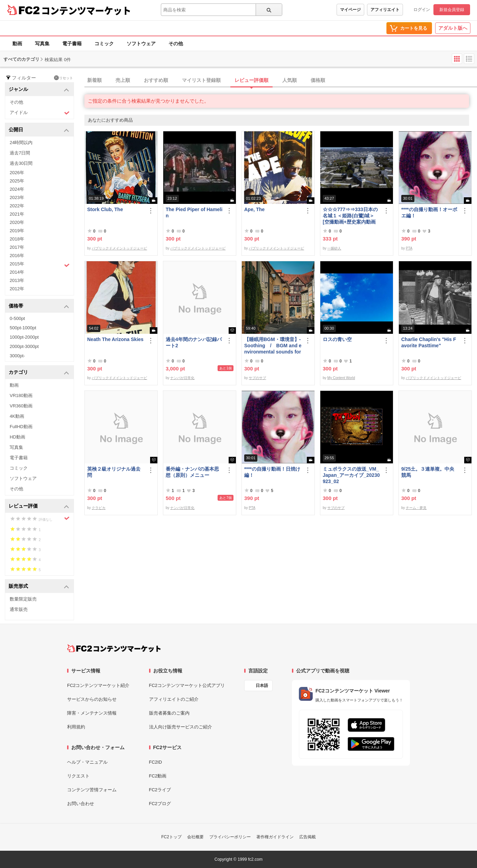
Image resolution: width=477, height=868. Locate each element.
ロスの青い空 (337, 339)
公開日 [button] (39, 130)
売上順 (123, 80)
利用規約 (76, 727)
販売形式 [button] (39, 587)
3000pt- (17, 356)
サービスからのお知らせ (92, 699)
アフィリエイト (385, 10)
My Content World (341, 378)
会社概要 (195, 837)
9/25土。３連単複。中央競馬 (428, 472)
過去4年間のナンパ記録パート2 (194, 342)
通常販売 (19, 609)
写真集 (42, 44)
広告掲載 (308, 837)
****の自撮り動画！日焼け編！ (272, 472)
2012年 (17, 289)
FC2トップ (171, 837)
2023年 (17, 197)
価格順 (318, 80)
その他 (176, 44)
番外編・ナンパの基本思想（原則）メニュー (192, 472)
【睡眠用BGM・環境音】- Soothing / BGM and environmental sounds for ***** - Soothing (273, 346)
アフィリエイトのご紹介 (174, 699)
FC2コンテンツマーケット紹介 (98, 685)
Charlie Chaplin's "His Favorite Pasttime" (429, 342)
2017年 (17, 247)
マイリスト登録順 (201, 80)
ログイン (422, 10)
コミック (104, 44)
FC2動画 (158, 776)
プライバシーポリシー (230, 837)
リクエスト (78, 776)
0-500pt (17, 318)
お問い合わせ (81, 804)
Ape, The (254, 209)
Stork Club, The (105, 209)
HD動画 (17, 437)
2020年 (17, 222)
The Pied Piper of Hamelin (194, 213)
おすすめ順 (156, 80)
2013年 (17, 280)
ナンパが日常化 (182, 378)
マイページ (350, 10)
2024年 (17, 189)
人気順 (290, 80)
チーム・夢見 (416, 508)
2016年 (17, 256)
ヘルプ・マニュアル (87, 762)
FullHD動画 (21, 427)
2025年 (17, 181)
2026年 (17, 173)
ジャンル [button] (39, 90)
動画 (17, 44)
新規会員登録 (452, 10)
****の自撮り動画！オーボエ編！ (429, 213)
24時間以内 (21, 143)
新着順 (94, 80)
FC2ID (156, 762)
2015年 (40, 265)
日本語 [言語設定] (262, 686)
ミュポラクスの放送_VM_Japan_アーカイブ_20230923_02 (351, 475)
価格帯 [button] (39, 306)
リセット (63, 78)
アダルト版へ (453, 28)
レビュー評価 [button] (39, 506)
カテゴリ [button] (39, 373)
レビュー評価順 (251, 80)
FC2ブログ (160, 804)
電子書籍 (72, 44)
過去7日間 (20, 153)
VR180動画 (21, 395)
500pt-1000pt (23, 328)
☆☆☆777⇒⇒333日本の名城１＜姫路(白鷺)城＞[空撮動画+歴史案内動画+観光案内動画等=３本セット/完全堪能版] (350, 216)
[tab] (281, 81)
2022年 (17, 206)
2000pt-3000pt (24, 346)
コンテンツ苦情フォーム (92, 790)
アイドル (40, 113)
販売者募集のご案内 (169, 713)
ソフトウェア (141, 44)
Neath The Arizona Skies (115, 339)
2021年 (17, 214)
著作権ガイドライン (275, 837)
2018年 (17, 239)
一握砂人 (334, 248)
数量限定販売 (23, 599)
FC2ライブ (160, 790)
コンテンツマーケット (86, 10)
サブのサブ (257, 378)
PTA (409, 248)
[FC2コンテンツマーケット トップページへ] (114, 648)
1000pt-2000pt (24, 337)
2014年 (17, 272)
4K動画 (17, 416)
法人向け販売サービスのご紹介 (181, 727)
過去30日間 (21, 163)
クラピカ (99, 508)
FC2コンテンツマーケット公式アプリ (187, 685)
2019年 (17, 231)
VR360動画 (21, 406)
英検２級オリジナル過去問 (114, 472)
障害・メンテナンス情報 (92, 713)
